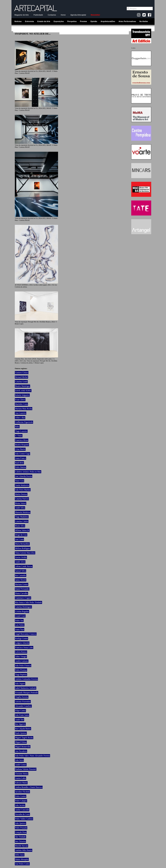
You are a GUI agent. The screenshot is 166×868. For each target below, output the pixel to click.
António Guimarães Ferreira (26, 679)
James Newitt (21, 580)
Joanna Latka (20, 778)
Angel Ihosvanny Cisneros (26, 634)
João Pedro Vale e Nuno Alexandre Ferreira (32, 756)
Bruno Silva (20, 526)
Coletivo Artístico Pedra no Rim (28, 472)
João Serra (19, 760)
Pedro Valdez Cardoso (24, 819)
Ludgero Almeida (22, 643)
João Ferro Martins (23, 490)
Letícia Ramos (21, 652)
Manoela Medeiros (23, 512)
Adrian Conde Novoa (24, 566)
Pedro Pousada (21, 828)
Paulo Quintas (21, 733)
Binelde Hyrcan (21, 846)
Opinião (94, 21)
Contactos (52, 15)
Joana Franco (20, 458)
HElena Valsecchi (22, 530)
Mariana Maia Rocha (24, 409)
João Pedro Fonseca (23, 666)
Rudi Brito (19, 463)
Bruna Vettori (21, 503)
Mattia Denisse (21, 494)
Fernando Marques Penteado (27, 693)
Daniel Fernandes (22, 589)
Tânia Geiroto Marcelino (25, 553)
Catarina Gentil (21, 382)
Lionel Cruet (20, 616)
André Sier (19, 720)
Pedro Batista (20, 467)
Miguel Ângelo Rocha (24, 738)
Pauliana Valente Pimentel (26, 769)
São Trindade (20, 837)
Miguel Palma (21, 742)
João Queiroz (20, 823)
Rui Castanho (21, 575)
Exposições (59, 21)
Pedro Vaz (19, 620)
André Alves (20, 562)
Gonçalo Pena (21, 832)
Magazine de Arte (22, 15)
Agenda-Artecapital (78, 15)
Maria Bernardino (22, 544)
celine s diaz (20, 418)
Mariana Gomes (22, 584)
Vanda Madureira (22, 485)
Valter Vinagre (21, 657)
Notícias (18, 21)
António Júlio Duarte (24, 850)
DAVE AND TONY (23, 391)
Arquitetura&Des (108, 21)
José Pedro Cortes (22, 864)
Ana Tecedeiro (21, 751)
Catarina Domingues (23, 607)
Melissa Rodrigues (23, 548)
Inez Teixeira (20, 841)
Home (63, 15)
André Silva (20, 508)
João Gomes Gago (22, 454)
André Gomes (21, 765)
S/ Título (19, 436)
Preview (83, 21)
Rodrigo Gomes (21, 638)
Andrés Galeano (22, 661)
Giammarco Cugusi (23, 598)
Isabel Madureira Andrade (26, 688)
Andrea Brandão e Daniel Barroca (29, 787)
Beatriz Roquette (22, 445)
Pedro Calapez (21, 801)
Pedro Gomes (21, 796)
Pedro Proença (21, 670)
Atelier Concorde (22, 810)
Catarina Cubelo (22, 521)
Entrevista (30, 21)
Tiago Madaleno (22, 517)
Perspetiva (72, 21)
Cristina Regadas (22, 611)
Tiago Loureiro (21, 431)
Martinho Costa (21, 404)
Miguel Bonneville (23, 747)
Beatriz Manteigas (22, 386)
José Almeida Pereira (24, 476)
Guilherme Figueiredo (24, 422)
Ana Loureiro (21, 413)
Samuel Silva (20, 571)
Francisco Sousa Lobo (24, 647)
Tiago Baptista (21, 675)
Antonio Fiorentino (23, 702)
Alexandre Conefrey (23, 706)
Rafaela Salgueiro (22, 395)
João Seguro (20, 684)
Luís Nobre (20, 625)
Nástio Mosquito (22, 859)
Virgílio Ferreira (22, 697)
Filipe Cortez (20, 711)
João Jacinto (20, 805)
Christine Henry (22, 774)
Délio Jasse (20, 855)
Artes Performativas (127, 21)
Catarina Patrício (22, 499)
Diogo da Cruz (21, 535)
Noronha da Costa (22, 814)
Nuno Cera (19, 481)
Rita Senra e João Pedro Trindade (28, 602)
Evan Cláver (20, 400)
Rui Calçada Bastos (23, 729)
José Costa (19, 539)
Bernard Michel (21, 377)
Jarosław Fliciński (22, 792)
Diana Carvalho (21, 593)
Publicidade (38, 15)
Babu (17, 427)
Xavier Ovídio (21, 557)
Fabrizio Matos (21, 783)
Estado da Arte (44, 21)
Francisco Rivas (22, 440)
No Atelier (144, 21)
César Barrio (20, 449)
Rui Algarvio (20, 724)
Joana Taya (20, 629)
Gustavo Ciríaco (22, 373)
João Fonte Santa (22, 715)
